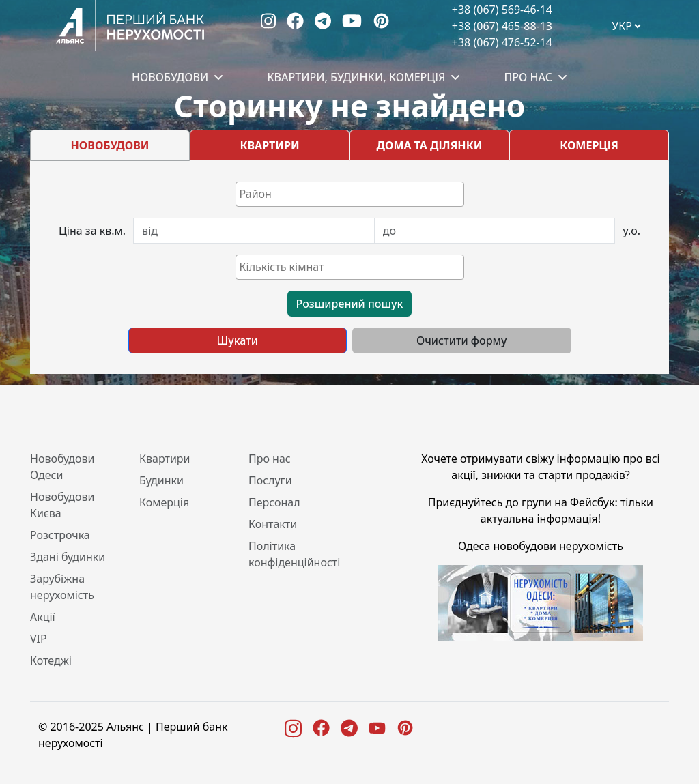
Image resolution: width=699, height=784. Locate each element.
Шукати (238, 340)
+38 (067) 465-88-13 (502, 26)
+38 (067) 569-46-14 (502, 10)
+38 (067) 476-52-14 (502, 42)
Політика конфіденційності (294, 554)
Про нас (528, 77)
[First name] (254, 231)
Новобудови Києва (62, 505)
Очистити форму (462, 340)
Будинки (161, 480)
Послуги (270, 480)
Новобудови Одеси (62, 467)
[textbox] (353, 194)
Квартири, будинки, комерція (356, 77)
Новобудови (170, 77)
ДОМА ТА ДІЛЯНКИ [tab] (430, 145)
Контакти (273, 524)
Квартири (165, 459)
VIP (39, 639)
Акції (43, 617)
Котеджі (51, 660)
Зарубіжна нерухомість (62, 587)
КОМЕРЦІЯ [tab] (589, 145)
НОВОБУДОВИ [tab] (110, 145)
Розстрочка (60, 535)
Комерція (164, 502)
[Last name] (495, 231)
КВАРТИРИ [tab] (269, 145)
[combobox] (350, 194)
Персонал (274, 502)
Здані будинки (68, 557)
